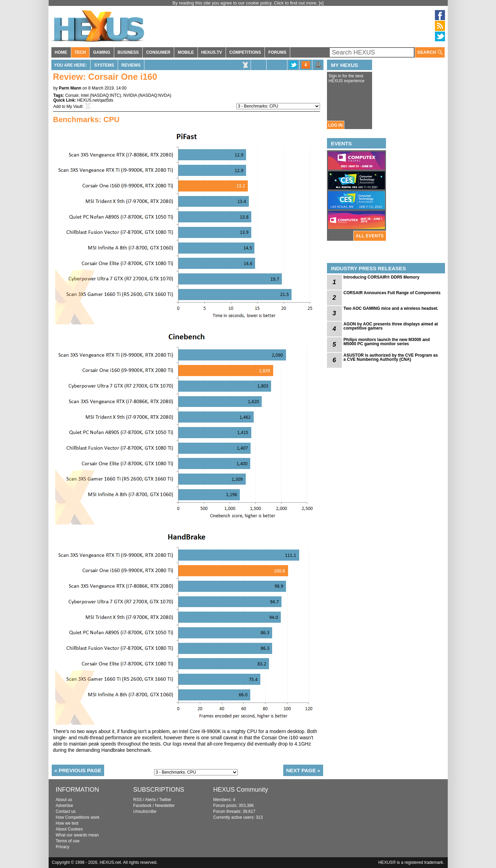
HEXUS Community (241, 790)
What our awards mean (77, 835)
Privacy (63, 847)
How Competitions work (78, 817)
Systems (104, 65)
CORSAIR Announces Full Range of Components (392, 293)
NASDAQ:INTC (106, 95)
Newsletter (165, 806)
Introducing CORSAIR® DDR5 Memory (382, 277)
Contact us (66, 811)
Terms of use (68, 841)
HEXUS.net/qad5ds (95, 100)
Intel (85, 95)
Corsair (72, 95)
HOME (61, 52)
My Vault (75, 107)
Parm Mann (70, 88)
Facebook (142, 806)
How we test (67, 823)
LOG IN (335, 125)
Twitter (165, 800)
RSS (138, 800)
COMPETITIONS (245, 52)
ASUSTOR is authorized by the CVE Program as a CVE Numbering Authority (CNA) (391, 357)
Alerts (150, 800)
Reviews (131, 65)
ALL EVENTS (370, 236)
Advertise (65, 806)
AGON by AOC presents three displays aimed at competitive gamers (391, 326)
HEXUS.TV (212, 52)
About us (64, 800)
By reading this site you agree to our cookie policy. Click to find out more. (246, 3)
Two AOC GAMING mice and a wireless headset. (391, 308)
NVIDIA (130, 95)
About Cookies (69, 829)
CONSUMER (158, 52)
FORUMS (277, 52)
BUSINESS (128, 52)
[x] (321, 3)
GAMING (102, 52)
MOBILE (186, 52)
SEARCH (430, 53)
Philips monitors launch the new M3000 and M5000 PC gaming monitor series (387, 342)
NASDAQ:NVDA (155, 95)
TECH (80, 52)
